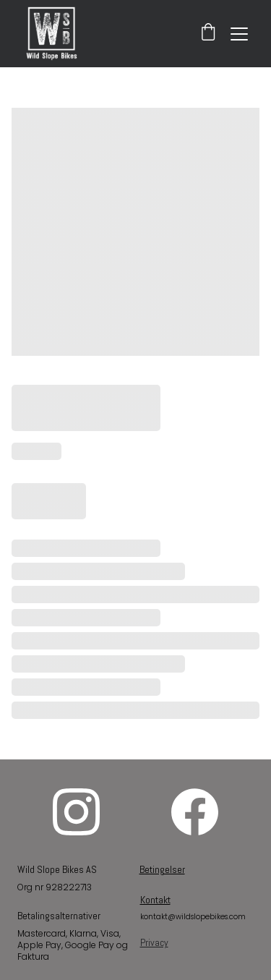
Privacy (154, 942)
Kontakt (155, 900)
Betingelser (162, 869)
